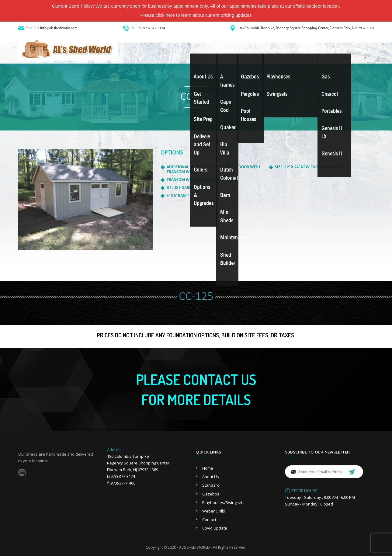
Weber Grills (334, 50)
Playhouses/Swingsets (290, 50)
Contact (362, 50)
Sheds (226, 50)
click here (165, 15)
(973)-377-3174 (154, 28)
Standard (211, 485)
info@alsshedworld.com (59, 28)
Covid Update (215, 528)
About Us (203, 50)
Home (180, 50)
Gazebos (250, 50)
